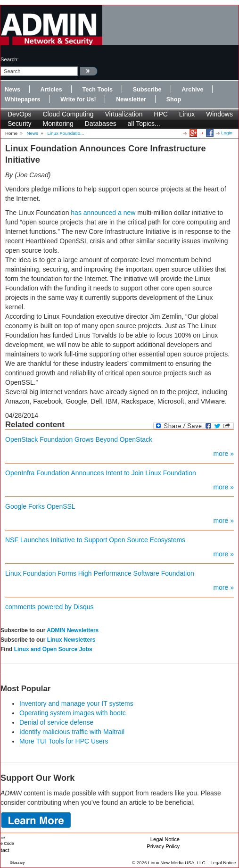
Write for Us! (78, 99)
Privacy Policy (163, 846)
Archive (192, 90)
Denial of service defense (56, 722)
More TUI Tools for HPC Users (64, 741)
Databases (101, 124)
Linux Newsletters (71, 640)
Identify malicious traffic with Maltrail (72, 732)
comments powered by (49, 607)
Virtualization (124, 114)
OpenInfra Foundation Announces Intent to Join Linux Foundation (101, 473)
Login (227, 133)
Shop (174, 99)
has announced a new (103, 213)
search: (10, 59)
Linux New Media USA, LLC (177, 863)
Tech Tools (97, 90)
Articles (51, 90)
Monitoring (58, 124)
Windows (219, 114)
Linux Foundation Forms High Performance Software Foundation (100, 573)
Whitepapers (23, 99)
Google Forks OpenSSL (40, 506)
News (12, 90)
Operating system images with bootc (73, 713)
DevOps (20, 114)
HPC (161, 114)
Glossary (17, 863)
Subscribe (147, 90)
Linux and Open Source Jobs (53, 649)
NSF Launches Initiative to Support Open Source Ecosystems (95, 540)
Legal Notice (165, 839)
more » (223, 454)
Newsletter (131, 99)
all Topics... (144, 124)
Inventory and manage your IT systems (76, 703)
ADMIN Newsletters (73, 630)
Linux (187, 114)
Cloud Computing (68, 114)
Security (20, 124)
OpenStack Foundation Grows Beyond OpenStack (79, 439)
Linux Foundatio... (66, 133)
